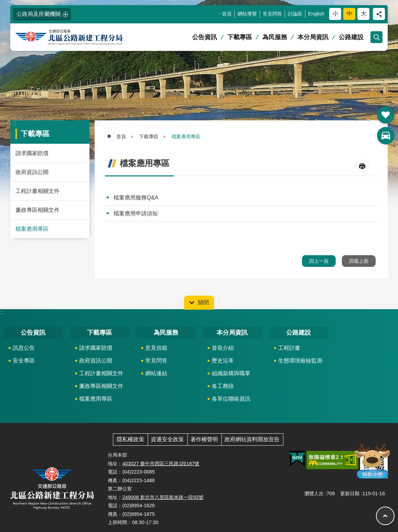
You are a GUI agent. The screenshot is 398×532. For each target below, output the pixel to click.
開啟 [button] (386, 115)
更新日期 (350, 493)
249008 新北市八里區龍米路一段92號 (163, 497)
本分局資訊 (313, 37)
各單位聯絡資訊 (231, 399)
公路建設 (351, 37)
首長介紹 (223, 348)
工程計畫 (289, 348)
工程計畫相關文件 (38, 191)
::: (4, 3)
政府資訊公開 (32, 172)
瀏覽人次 (314, 493)
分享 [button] (379, 14)
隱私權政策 (130, 439)
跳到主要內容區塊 (4, 4)
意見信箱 (156, 348)
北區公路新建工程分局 (81, 37)
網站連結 (156, 373)
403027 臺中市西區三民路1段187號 (161, 464)
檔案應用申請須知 (136, 213)
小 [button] (335, 14)
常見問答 (272, 14)
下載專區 (240, 37)
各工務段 (223, 386)
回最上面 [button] (359, 261)
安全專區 (24, 361)
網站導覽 (247, 14)
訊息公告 (24, 348)
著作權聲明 (204, 439)
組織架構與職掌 (231, 373)
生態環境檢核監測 (300, 361)
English (316, 14)
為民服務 (275, 37)
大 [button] (364, 14)
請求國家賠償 (32, 153)
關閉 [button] (203, 302)
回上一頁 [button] (319, 261)
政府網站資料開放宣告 (252, 439)
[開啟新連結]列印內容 (362, 166)
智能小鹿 (372, 461)
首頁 (227, 14)
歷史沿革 (223, 361)
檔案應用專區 (32, 229)
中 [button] (349, 14)
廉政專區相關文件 (38, 210)
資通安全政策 (167, 439)
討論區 (295, 14)
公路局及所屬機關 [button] (39, 14)
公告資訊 (205, 37)
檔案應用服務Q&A (136, 198)
